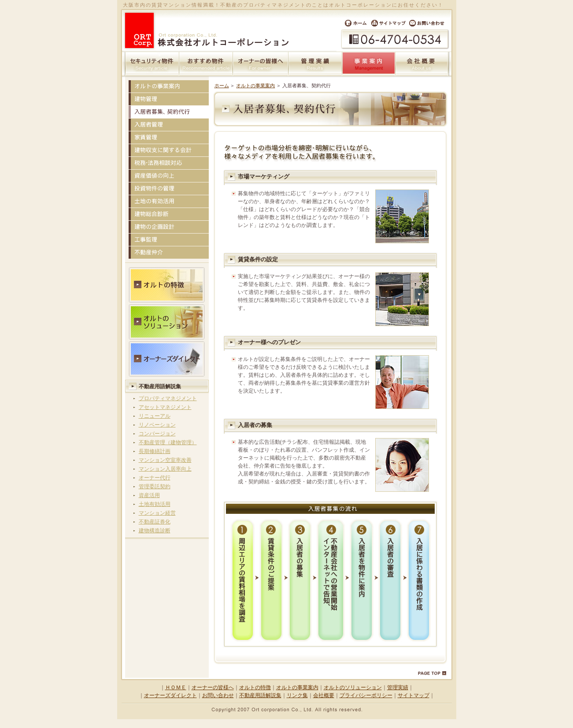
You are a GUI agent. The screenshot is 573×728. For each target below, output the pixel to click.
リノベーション (157, 425)
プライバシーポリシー (366, 695)
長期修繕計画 (155, 451)
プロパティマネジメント (168, 398)
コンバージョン (157, 434)
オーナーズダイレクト (170, 695)
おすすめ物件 (206, 64)
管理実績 (315, 64)
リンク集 (297, 695)
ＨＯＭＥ (176, 687)
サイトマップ (388, 23)
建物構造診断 (155, 531)
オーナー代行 (155, 478)
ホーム (353, 23)
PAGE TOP (432, 673)
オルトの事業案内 (255, 85)
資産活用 (149, 495)
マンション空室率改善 (165, 460)
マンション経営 (157, 513)
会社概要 (422, 64)
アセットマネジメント (165, 407)
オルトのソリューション (353, 687)
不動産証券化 (155, 522)
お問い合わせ (429, 23)
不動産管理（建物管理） (168, 442)
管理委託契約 (155, 487)
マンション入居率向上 (165, 469)
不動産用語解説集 (160, 386)
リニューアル (155, 416)
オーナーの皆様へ (261, 64)
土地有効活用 (155, 504)
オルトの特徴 (255, 687)
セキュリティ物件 (152, 64)
